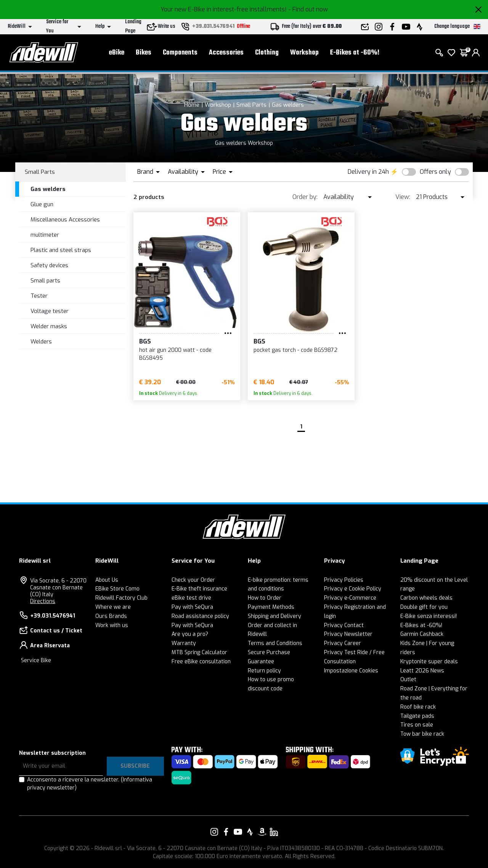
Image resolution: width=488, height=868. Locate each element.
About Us (107, 580)
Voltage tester (50, 311)
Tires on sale (417, 725)
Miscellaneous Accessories (65, 220)
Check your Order (193, 580)
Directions (43, 601)
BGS (145, 341)
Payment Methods (271, 607)
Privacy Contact (344, 625)
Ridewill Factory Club (121, 598)
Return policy (264, 671)
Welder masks (49, 326)
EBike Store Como (117, 589)
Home (192, 105)
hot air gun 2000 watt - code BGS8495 (175, 354)
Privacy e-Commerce (350, 598)
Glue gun (42, 204)
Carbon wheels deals (426, 598)
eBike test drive (191, 598)
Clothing (267, 54)
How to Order (265, 598)
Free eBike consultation (201, 662)
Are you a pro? (190, 634)
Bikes (144, 54)
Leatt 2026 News (422, 671)
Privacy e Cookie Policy (353, 589)
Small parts (45, 281)
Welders (41, 342)
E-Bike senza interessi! (429, 616)
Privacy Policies (344, 580)
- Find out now (308, 9)
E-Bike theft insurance (199, 589)
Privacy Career (343, 643)
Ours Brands (111, 616)
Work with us (112, 625)
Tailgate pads (417, 716)
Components (180, 54)
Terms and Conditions (275, 643)
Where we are (113, 607)
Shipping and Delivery (274, 616)
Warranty (184, 643)
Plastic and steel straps (61, 250)
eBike (117, 54)
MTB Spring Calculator (199, 652)
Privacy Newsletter (348, 634)
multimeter (45, 235)
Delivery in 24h (368, 172)
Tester (39, 296)
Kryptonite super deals (429, 662)
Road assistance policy (200, 616)
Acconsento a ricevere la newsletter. (90, 784)
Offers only (435, 172)
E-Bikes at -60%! (355, 54)
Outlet (408, 679)
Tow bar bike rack (422, 734)
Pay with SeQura (192, 607)
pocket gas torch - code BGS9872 (295, 350)
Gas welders (288, 105)
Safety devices (49, 265)
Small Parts (251, 105)
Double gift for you (424, 607)
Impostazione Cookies (351, 671)
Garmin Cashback (422, 634)
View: (403, 197)
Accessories (226, 54)
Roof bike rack (418, 707)
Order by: (305, 197)
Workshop (304, 54)
